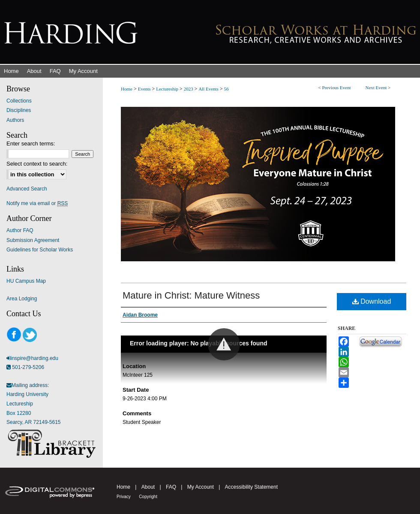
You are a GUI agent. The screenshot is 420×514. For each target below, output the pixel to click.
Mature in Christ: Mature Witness (191, 295)
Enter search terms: (31, 144)
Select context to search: (37, 164)
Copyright (148, 497)
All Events (209, 89)
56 (226, 89)
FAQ (171, 487)
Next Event (376, 88)
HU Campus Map (26, 281)
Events (145, 89)
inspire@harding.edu (34, 358)
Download (372, 301)
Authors (15, 120)
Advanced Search (27, 189)
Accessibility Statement (251, 487)
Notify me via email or (37, 203)
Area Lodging (22, 299)
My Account (201, 487)
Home (127, 89)
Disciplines (19, 110)
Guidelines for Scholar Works (40, 250)
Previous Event (337, 88)
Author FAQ (20, 230)
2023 (189, 89)
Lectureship (168, 89)
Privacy (124, 497)
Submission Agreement (33, 240)
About (148, 487)
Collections (19, 101)
